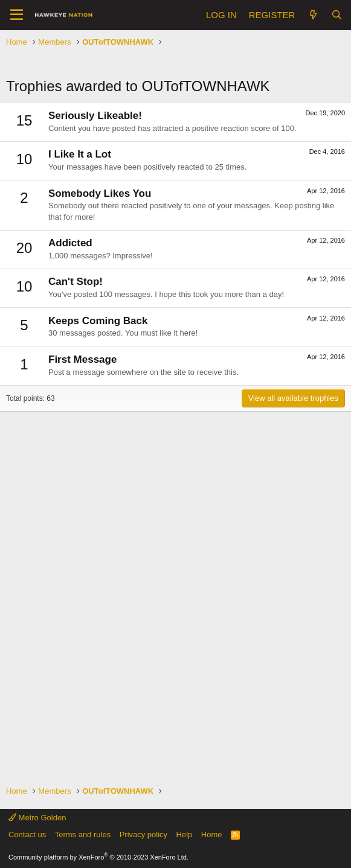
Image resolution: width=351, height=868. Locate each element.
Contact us (27, 834)
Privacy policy (143, 834)
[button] (17, 15)
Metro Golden (37, 818)
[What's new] (313, 15)
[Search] (337, 15)
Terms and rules (83, 834)
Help (185, 834)
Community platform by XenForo (98, 857)
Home (212, 834)
